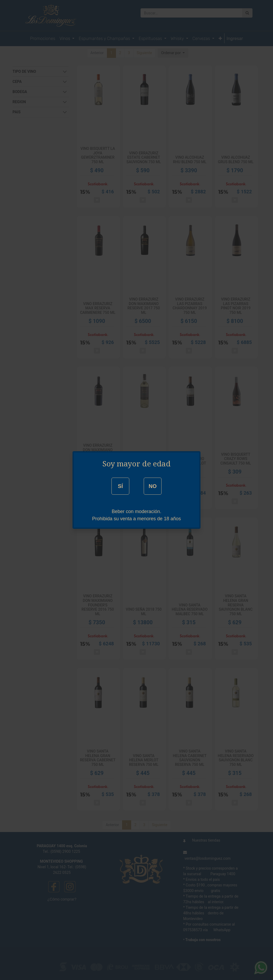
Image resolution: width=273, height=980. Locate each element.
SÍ (120, 486)
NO (152, 486)
